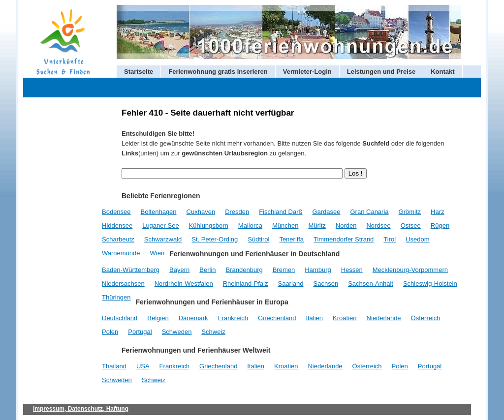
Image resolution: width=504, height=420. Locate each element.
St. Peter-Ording (215, 239)
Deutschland (120, 318)
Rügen (440, 225)
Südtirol (258, 239)
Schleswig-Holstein (430, 284)
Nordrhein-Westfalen (184, 284)
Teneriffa (291, 239)
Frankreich (233, 318)
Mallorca (250, 225)
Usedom (417, 239)
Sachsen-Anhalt (371, 284)
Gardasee (326, 212)
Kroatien (345, 318)
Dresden (237, 212)
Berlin (207, 270)
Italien (314, 318)
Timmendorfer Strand (344, 239)
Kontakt (442, 72)
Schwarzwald (163, 239)
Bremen (284, 270)
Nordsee (378, 225)
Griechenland (277, 318)
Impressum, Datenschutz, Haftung (81, 409)
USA (143, 366)
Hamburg (318, 270)
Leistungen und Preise (381, 72)
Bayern (179, 270)
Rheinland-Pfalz (246, 284)
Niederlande (384, 318)
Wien (157, 253)
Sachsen (326, 284)
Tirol (390, 239)
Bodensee (116, 212)
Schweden (177, 332)
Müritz (317, 225)
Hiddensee (117, 225)
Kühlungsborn (209, 225)
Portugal (140, 332)
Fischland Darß (281, 212)
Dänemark (193, 318)
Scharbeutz (118, 239)
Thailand (114, 366)
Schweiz (213, 332)
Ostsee (411, 225)
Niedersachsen (123, 284)
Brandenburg (244, 270)
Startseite (139, 72)
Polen (110, 332)
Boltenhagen (159, 212)
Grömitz (410, 212)
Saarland (290, 284)
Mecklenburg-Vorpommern (410, 270)
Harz (437, 212)
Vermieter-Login (307, 72)
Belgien (158, 318)
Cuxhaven (201, 212)
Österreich (426, 318)
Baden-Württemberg (131, 270)
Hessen (352, 270)
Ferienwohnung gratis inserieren (218, 72)
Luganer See (160, 225)
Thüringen (116, 297)
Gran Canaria (370, 212)
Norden (346, 225)
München (285, 225)
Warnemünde (121, 253)
